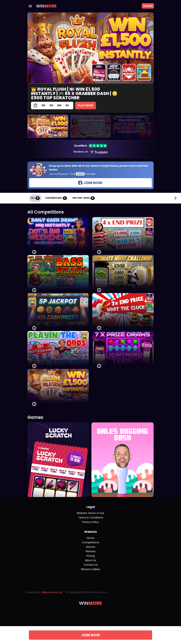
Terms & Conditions (91, 518)
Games (91, 547)
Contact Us (91, 565)
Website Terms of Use (90, 513)
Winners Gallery (90, 569)
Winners (90, 551)
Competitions (90, 542)
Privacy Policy (90, 522)
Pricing (90, 556)
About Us (90, 560)
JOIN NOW (91, 635)
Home (90, 538)
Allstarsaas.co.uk (52, 592)
